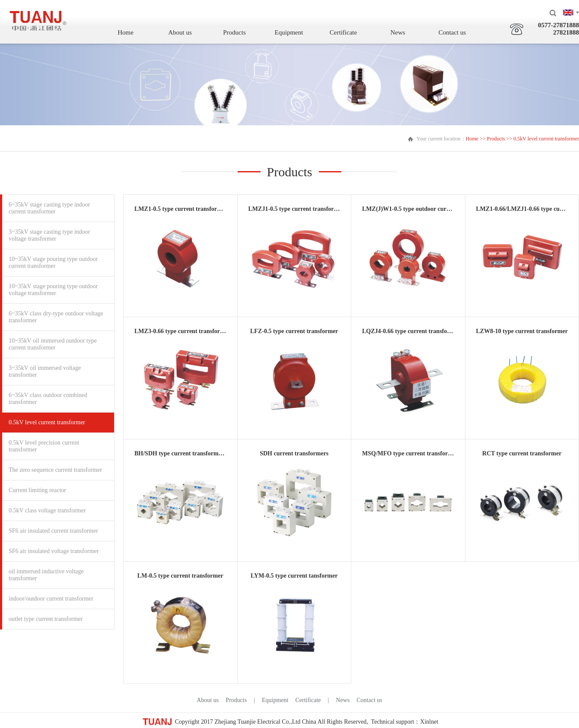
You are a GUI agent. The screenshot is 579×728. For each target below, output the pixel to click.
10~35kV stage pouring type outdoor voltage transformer (53, 290)
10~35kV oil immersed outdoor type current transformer (53, 344)
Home (126, 32)
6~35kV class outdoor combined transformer (48, 399)
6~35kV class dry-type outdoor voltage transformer (56, 317)
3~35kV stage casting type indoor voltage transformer (49, 235)
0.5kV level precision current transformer (44, 446)
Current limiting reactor (37, 490)
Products (234, 32)
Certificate (343, 32)
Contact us (452, 32)
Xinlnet (429, 722)
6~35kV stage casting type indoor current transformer (49, 208)
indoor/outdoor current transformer (51, 599)
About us (180, 32)
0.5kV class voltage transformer (47, 510)
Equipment (289, 32)
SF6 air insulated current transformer (53, 531)
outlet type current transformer (46, 619)
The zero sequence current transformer (55, 470)
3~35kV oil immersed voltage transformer (45, 371)
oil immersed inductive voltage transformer (46, 575)
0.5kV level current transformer (47, 422)
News (398, 32)
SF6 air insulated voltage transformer (54, 551)
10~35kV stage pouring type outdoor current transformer (53, 262)
